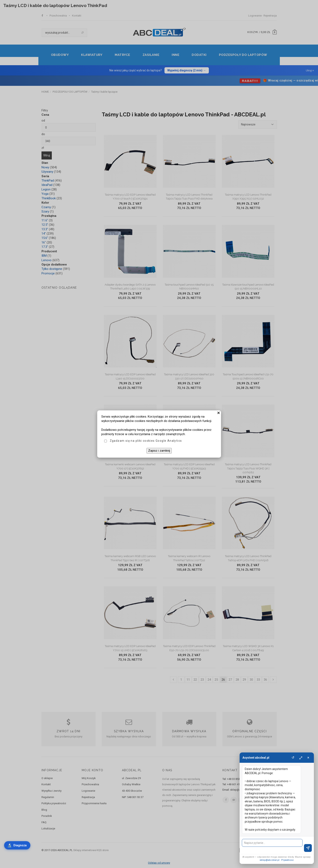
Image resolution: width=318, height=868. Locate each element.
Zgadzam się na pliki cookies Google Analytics (146, 441)
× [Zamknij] (308, 758)
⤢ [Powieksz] (301, 758)
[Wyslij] (308, 848)
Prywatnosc (288, 860)
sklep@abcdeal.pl (270, 860)
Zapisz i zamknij (159, 451)
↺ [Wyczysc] (293, 758)
